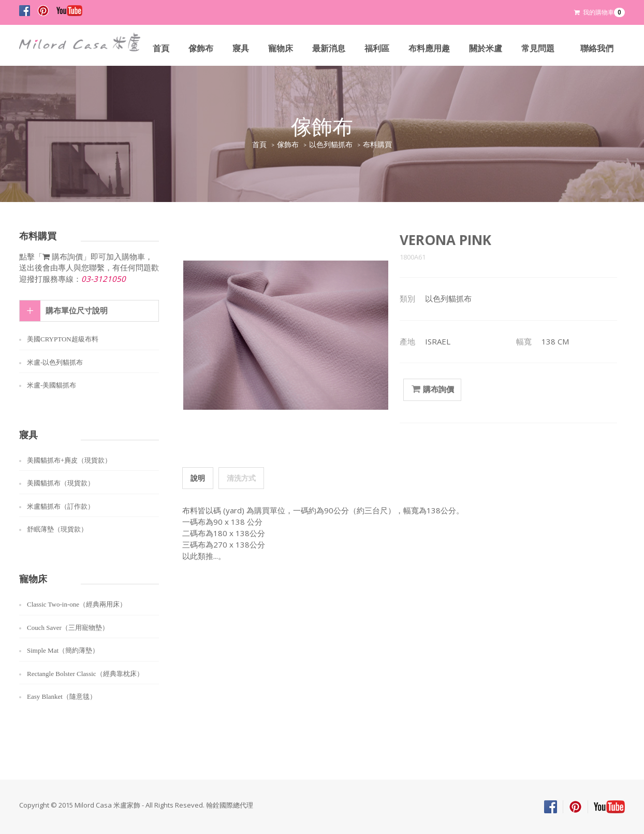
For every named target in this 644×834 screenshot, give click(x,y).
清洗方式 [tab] (241, 478)
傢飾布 (201, 48)
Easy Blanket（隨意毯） (62, 696)
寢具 (241, 48)
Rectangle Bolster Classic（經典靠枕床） (85, 674)
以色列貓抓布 (331, 145)
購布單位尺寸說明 (77, 311)
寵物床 (281, 48)
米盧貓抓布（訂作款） (61, 506)
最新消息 (329, 48)
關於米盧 (486, 48)
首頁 (161, 48)
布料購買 (377, 145)
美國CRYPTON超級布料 (63, 339)
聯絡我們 (597, 48)
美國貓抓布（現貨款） (61, 483)
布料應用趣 (429, 48)
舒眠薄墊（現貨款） (57, 529)
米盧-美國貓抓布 (52, 385)
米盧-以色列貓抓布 (55, 362)
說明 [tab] (198, 478)
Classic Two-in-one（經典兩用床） (77, 604)
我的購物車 (599, 12)
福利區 (377, 48)
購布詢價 (432, 390)
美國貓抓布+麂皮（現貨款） (69, 460)
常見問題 (538, 48)
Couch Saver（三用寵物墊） (68, 628)
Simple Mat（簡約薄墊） (63, 650)
